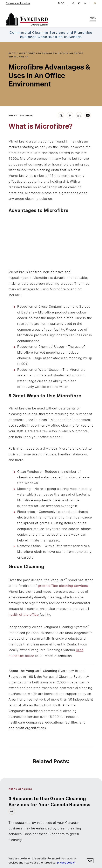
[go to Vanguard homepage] (27, 20)
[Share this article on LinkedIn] (79, 115)
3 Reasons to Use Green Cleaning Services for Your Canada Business (50, 802)
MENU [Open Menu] (93, 20)
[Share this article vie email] (88, 115)
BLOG (61, 3)
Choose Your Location (18, 3)
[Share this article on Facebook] (70, 115)
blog (12, 53)
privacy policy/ (66, 863)
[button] (95, 3)
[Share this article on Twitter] (61, 115)
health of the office (24, 615)
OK (90, 861)
